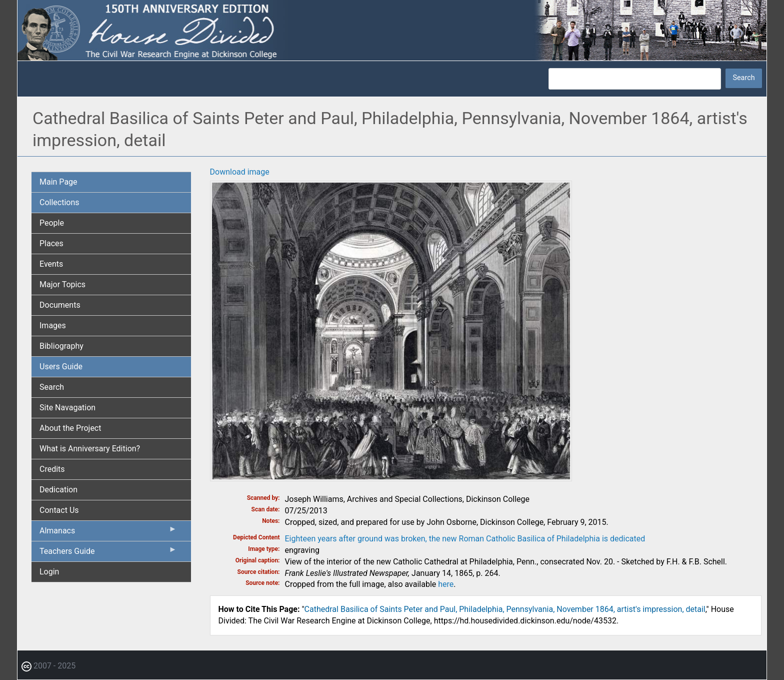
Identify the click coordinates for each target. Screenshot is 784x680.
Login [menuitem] (49, 572)
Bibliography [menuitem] (61, 346)
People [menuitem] (52, 223)
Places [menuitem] (51, 243)
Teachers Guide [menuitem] (108, 553)
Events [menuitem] (51, 264)
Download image (240, 172)
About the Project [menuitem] (70, 428)
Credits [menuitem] (52, 469)
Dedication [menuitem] (58, 490)
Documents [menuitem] (60, 305)
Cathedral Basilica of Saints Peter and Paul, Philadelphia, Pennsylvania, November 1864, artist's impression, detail (505, 609)
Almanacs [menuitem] (108, 533)
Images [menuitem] (53, 325)
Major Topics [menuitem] (62, 284)
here (446, 584)
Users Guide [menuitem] (61, 367)
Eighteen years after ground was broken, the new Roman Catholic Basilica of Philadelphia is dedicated (465, 539)
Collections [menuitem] (59, 202)
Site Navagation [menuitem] (67, 408)
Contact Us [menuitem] (59, 510)
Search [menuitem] (52, 387)
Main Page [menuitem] (58, 182)
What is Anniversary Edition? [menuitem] (90, 449)
